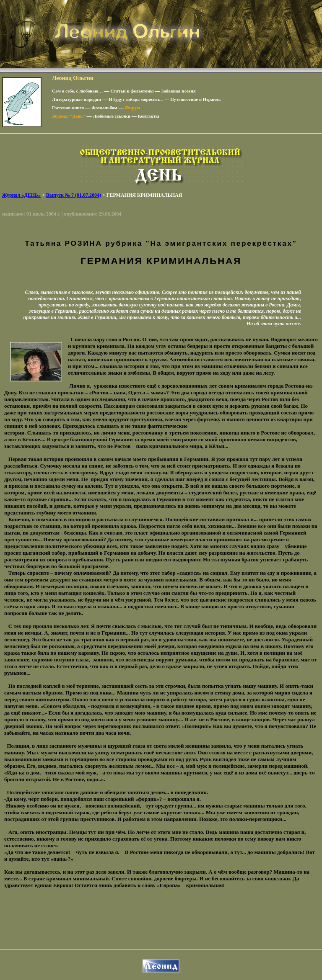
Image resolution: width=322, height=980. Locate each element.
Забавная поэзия (179, 91)
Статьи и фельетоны (132, 91)
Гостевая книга (68, 108)
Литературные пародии (77, 99)
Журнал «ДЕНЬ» (21, 195)
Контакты (149, 116)
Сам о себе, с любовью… (78, 91)
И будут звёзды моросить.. (136, 99)
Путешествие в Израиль (195, 99)
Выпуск (74, 195)
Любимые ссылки (111, 116)
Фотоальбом (104, 108)
